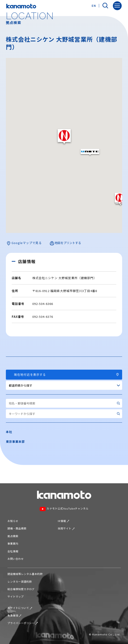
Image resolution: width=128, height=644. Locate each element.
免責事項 (15, 615)
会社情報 (13, 551)
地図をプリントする (65, 243)
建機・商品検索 (17, 528)
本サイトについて (20, 608)
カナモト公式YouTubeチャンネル (64, 509)
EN (94, 6)
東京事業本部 (15, 442)
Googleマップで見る (24, 243)
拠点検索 (13, 536)
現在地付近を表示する (64, 375)
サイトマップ (16, 596)
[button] (64, 137)
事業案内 (13, 543)
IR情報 (64, 521)
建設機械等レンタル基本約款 (25, 574)
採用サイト (66, 528)
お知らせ (13, 521)
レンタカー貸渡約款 (20, 582)
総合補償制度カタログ (21, 589)
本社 (9, 432)
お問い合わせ (16, 559)
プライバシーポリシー (23, 623)
